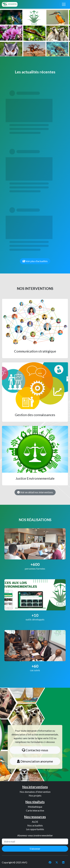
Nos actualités (35, 825)
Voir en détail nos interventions (35, 492)
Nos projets (35, 795)
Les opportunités (35, 829)
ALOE (35, 822)
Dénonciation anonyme (35, 761)
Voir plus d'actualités (35, 261)
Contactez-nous (35, 750)
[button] (5, 33)
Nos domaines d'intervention (35, 792)
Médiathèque (35, 807)
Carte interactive (35, 810)
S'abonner (35, 849)
